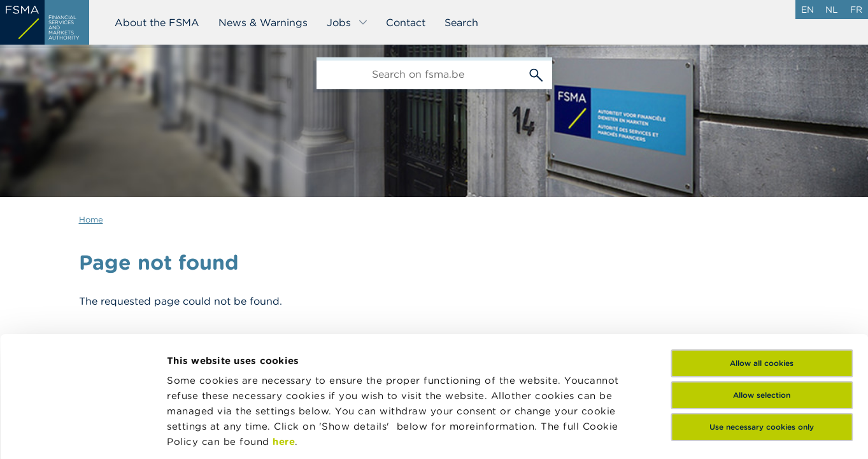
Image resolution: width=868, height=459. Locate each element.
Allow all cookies (762, 260)
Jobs (347, 22)
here (284, 338)
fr (856, 10)
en (808, 10)
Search (461, 22)
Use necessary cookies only (762, 324)
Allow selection (762, 292)
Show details (199, 434)
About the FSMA (157, 22)
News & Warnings (263, 22)
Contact (406, 22)
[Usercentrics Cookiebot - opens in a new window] (82, 434)
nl (832, 10)
